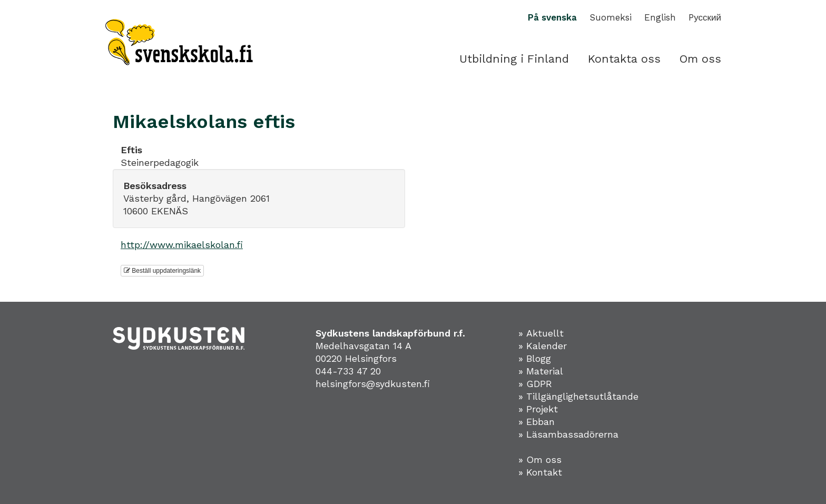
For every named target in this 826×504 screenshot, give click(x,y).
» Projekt (538, 409)
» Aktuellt (541, 333)
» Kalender (543, 346)
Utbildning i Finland (514, 59)
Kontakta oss (624, 59)
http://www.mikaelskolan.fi (182, 245)
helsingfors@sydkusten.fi (373, 384)
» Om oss (540, 459)
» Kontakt (540, 472)
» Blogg (535, 358)
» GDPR (535, 384)
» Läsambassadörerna (568, 434)
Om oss (700, 59)
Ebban (540, 422)
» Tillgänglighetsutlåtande (578, 396)
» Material (541, 371)
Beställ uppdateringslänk (162, 271)
